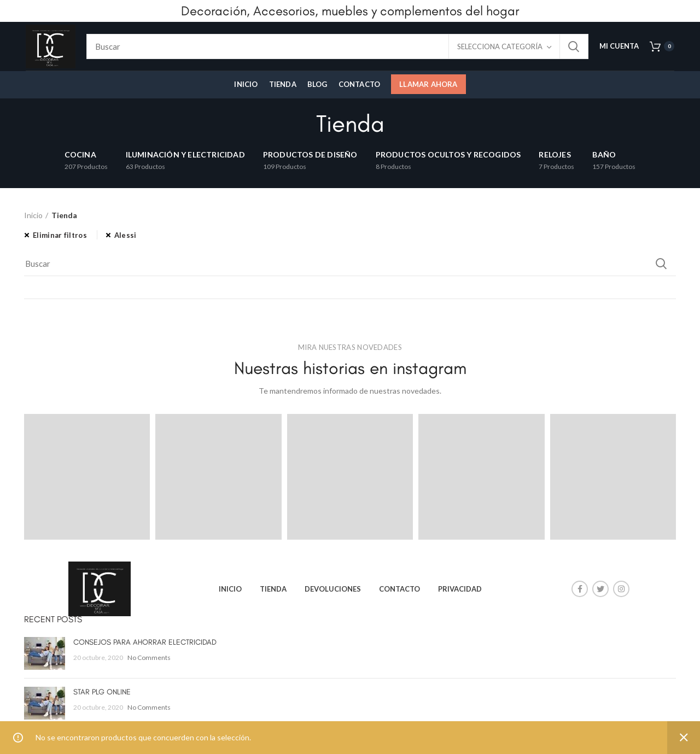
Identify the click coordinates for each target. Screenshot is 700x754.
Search (574, 46)
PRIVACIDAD (460, 589)
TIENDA (273, 589)
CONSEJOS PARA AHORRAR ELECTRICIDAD (145, 642)
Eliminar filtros (60, 235)
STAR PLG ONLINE (102, 692)
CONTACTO (399, 589)
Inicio (33, 215)
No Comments (149, 657)
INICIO (230, 589)
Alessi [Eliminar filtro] (126, 235)
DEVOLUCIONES (333, 589)
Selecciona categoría (500, 46)
